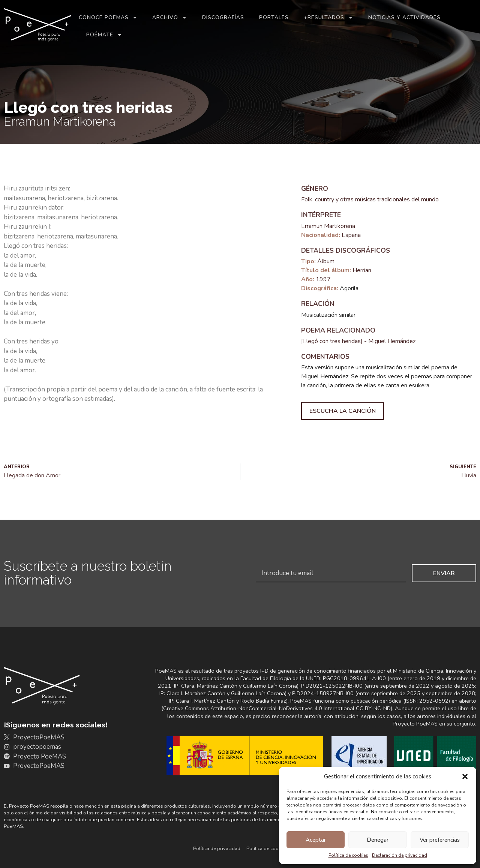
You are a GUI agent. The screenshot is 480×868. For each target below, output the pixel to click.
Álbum (326, 261)
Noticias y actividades (404, 17)
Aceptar (316, 840)
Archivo (170, 18)
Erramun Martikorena (328, 226)
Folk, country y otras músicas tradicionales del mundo (370, 199)
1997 (323, 279)
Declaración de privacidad (400, 855)
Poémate (104, 35)
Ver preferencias (440, 840)
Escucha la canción (343, 411)
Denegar (378, 840)
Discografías (223, 17)
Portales (274, 17)
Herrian (362, 270)
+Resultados (328, 18)
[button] (465, 777)
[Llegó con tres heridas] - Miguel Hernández (358, 341)
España (351, 235)
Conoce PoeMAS (108, 18)
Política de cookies (348, 855)
